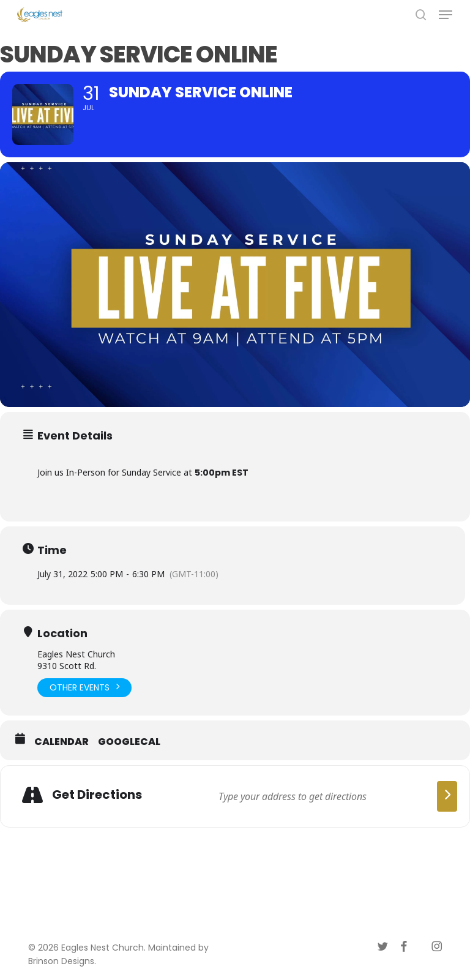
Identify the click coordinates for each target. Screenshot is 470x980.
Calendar (62, 742)
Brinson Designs (61, 961)
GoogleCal (129, 742)
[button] (446, 15)
